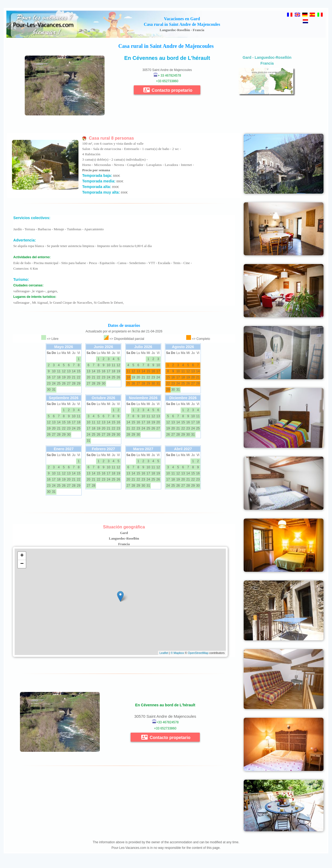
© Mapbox (177, 653)
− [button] (22, 564)
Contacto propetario (168, 90)
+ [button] (22, 556)
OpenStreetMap (198, 653)
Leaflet (164, 653)
